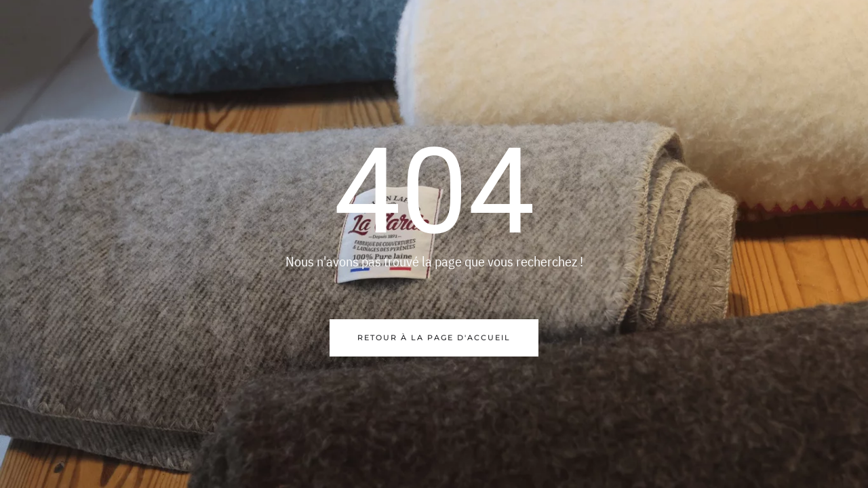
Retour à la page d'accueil (434, 338)
